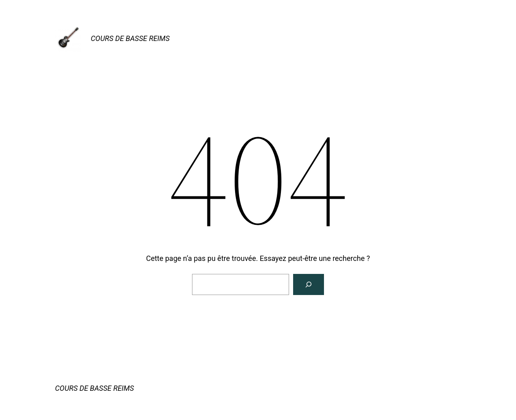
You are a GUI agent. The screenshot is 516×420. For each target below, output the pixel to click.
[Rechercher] (309, 284)
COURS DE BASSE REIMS (130, 38)
